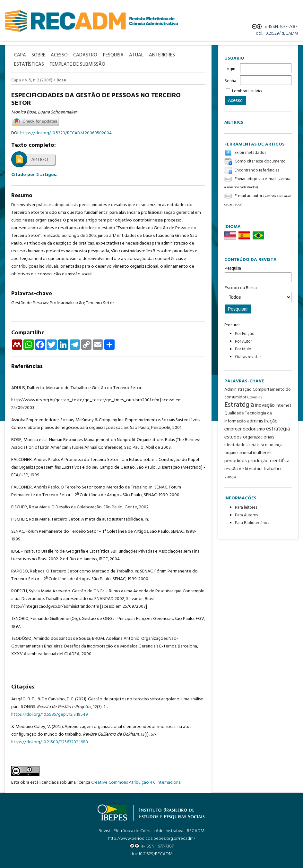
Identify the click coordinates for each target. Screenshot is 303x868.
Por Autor (243, 342)
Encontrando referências (257, 170)
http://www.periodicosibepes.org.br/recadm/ (151, 838)
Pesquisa (258, 273)
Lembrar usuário (247, 91)
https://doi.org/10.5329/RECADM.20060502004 (66, 132)
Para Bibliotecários (252, 523)
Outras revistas (248, 357)
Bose (61, 79)
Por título (243, 349)
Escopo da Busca (258, 293)
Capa (16, 79)
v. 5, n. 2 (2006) (39, 79)
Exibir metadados (250, 153)
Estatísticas (29, 64)
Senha (230, 81)
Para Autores (246, 515)
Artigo (40, 159)
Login (230, 69)
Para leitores (246, 508)
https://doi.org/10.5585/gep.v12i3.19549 (50, 714)
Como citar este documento (260, 162)
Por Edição (245, 334)
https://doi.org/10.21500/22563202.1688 (50, 741)
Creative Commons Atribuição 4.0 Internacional (136, 782)
